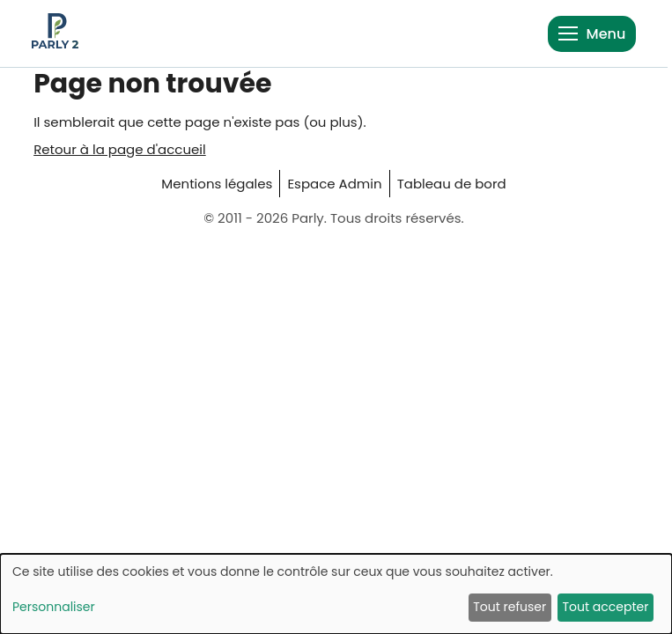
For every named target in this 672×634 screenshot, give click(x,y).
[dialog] (336, 594)
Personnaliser (54, 607)
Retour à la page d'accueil (120, 149)
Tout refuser (510, 607)
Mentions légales (217, 184)
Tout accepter (605, 607)
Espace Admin (334, 184)
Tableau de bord (452, 184)
